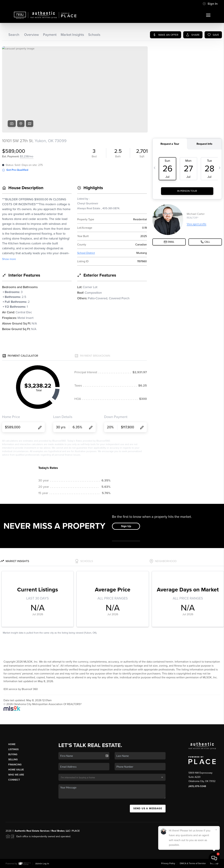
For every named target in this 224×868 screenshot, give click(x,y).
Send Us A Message (148, 808)
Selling (13, 760)
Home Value (16, 770)
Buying (13, 754)
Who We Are (16, 775)
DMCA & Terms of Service (193, 863)
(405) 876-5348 (197, 786)
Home (12, 744)
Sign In (210, 4)
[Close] (216, 830)
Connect (14, 780)
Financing (15, 765)
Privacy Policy (168, 863)
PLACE (76, 831)
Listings (13, 749)
